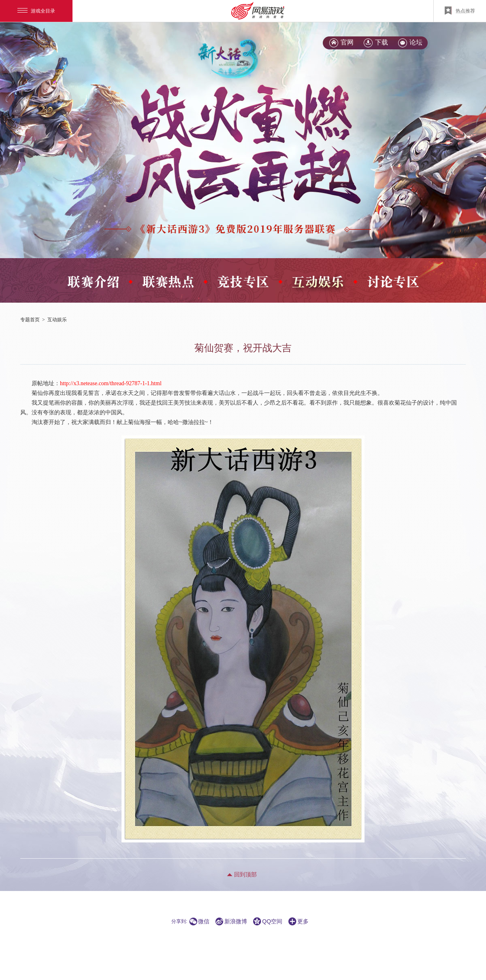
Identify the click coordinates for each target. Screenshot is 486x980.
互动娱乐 (57, 320)
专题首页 (30, 320)
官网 (347, 42)
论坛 (416, 42)
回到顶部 (245, 875)
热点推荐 (460, 11)
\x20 (233, 145)
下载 (382, 42)
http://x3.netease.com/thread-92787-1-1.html (111, 383)
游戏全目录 (36, 11)
